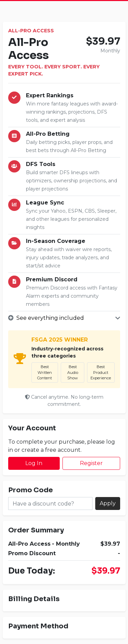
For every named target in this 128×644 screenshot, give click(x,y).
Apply (108, 503)
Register (91, 463)
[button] (64, 318)
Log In (34, 463)
